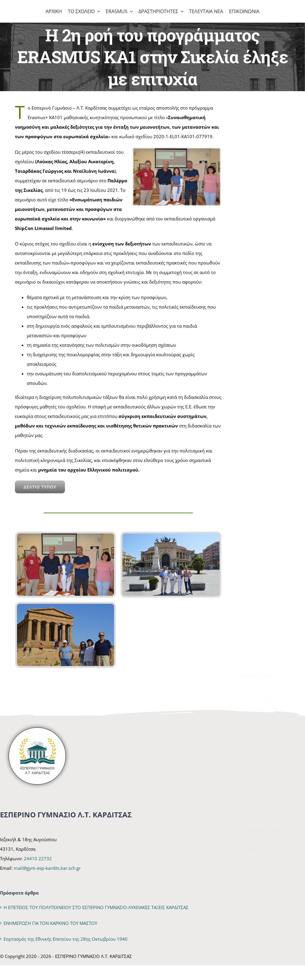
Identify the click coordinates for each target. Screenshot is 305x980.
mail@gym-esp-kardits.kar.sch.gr (47, 868)
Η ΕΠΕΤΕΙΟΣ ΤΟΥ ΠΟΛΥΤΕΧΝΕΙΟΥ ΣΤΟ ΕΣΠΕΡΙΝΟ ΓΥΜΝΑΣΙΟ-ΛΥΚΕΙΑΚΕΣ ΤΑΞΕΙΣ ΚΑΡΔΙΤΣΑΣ (266, 329)
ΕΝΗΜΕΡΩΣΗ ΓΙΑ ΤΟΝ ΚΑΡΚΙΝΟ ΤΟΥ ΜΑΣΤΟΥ (50, 923)
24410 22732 (38, 858)
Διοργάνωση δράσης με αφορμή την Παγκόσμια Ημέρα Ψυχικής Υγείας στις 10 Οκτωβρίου (266, 469)
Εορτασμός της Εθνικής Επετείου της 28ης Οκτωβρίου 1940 (266, 399)
